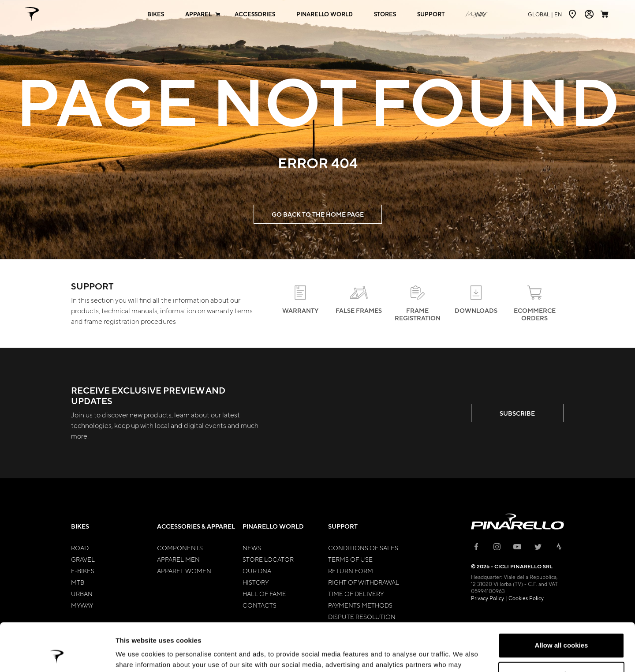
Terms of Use (350, 559)
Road (80, 548)
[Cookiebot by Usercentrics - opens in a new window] (57, 655)
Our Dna (257, 571)
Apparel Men (178, 559)
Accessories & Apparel (196, 526)
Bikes (80, 526)
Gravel (83, 559)
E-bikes (83, 571)
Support (343, 526)
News (252, 548)
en (545, 14)
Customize (562, 629)
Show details (136, 655)
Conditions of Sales (363, 548)
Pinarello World (273, 526)
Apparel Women (184, 571)
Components (180, 548)
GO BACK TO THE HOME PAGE (318, 214)
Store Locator (268, 559)
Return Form (351, 571)
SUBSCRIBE (517, 413)
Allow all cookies (562, 600)
